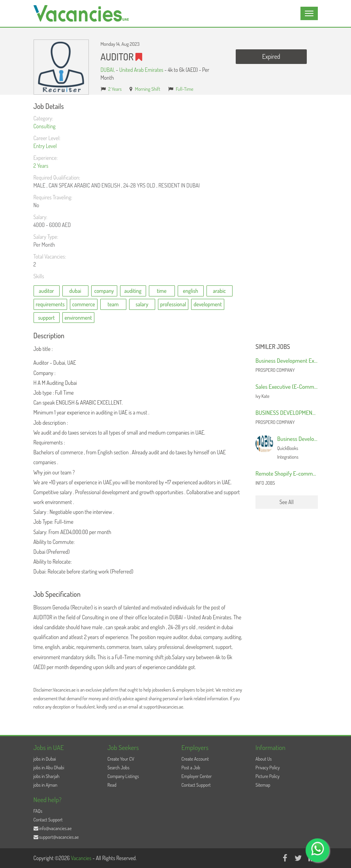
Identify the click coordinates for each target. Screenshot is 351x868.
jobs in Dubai (45, 759)
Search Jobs (118, 768)
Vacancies (82, 858)
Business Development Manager (314, 439)
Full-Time (185, 89)
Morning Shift (148, 89)
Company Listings (123, 776)
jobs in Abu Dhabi (49, 768)
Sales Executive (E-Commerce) (291, 387)
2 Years (115, 89)
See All (287, 502)
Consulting (45, 126)
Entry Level (45, 146)
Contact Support (196, 785)
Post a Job (191, 768)
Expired (271, 56)
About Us (264, 759)
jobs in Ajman (46, 785)
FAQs (38, 811)
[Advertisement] (287, 221)
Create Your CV (121, 759)
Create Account (195, 759)
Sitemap (263, 785)
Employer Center (197, 776)
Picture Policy (267, 776)
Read (112, 785)
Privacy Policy (268, 768)
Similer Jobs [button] (273, 347)
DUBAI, (108, 70)
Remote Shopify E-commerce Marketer (300, 473)
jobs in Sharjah (47, 776)
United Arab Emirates (141, 70)
